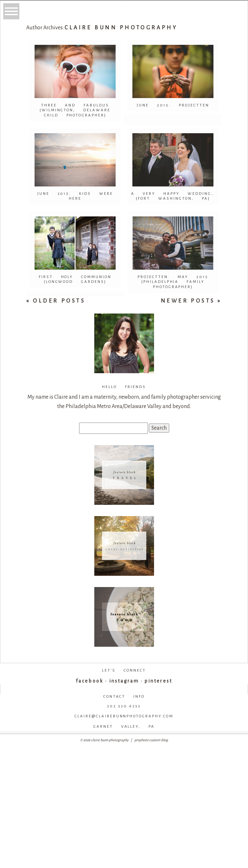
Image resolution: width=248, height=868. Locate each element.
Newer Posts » (191, 301)
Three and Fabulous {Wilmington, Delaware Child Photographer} (75, 110)
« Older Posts (56, 301)
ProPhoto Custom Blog (151, 740)
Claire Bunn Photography (121, 28)
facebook (89, 681)
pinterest (158, 681)
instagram (124, 681)
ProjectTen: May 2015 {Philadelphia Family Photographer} (173, 282)
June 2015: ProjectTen (173, 105)
